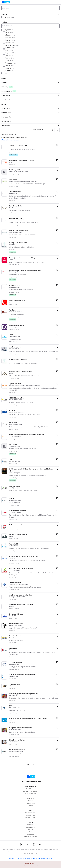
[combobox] (30, 8)
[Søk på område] (30, 26)
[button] (47, 130)
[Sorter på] (38, 130)
